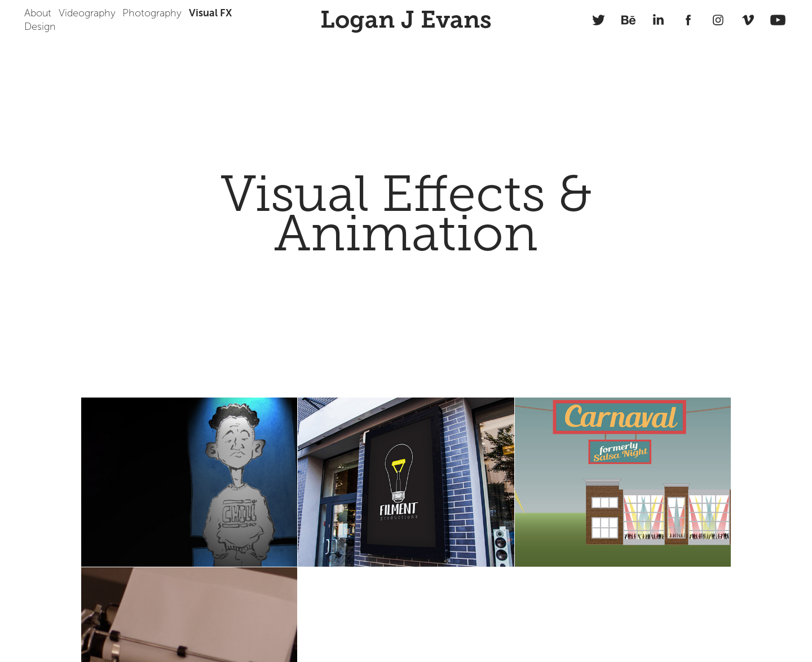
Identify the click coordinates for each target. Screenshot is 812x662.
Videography (87, 13)
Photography (152, 13)
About (38, 13)
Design (40, 27)
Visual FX (210, 13)
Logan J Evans (406, 20)
